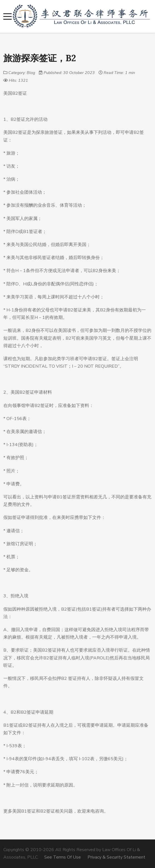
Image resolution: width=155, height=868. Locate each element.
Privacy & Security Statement (116, 857)
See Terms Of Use (62, 857)
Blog (31, 73)
